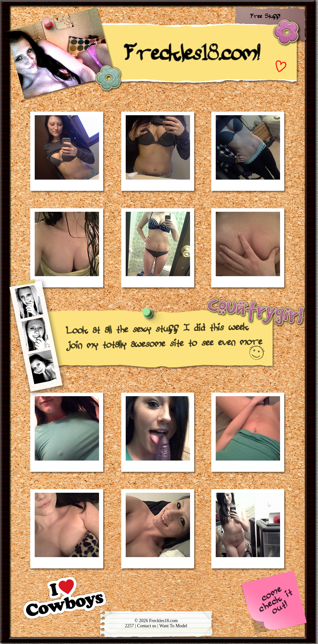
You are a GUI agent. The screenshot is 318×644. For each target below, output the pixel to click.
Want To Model (173, 626)
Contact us (147, 626)
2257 (130, 626)
